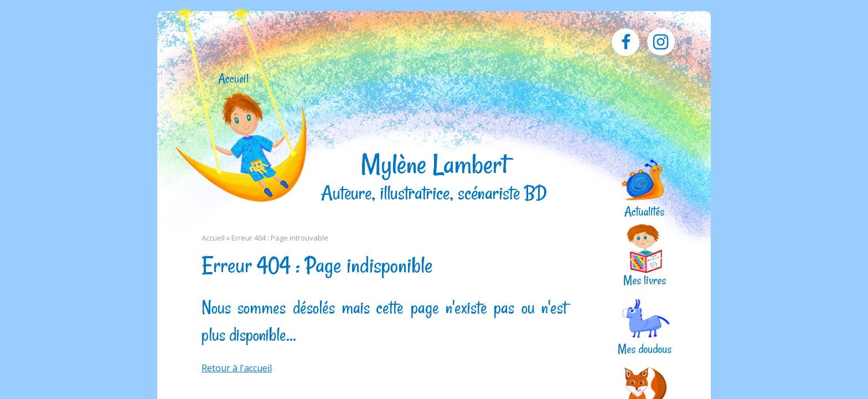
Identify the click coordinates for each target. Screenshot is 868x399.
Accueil (233, 79)
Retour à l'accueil (237, 368)
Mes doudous (645, 348)
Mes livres (645, 280)
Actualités (644, 211)
